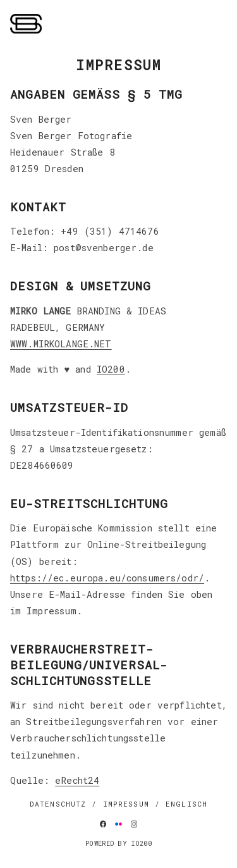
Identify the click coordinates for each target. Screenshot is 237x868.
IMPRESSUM (126, 804)
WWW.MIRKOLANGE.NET (61, 344)
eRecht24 (77, 780)
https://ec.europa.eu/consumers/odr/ (107, 578)
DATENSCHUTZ (58, 804)
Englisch (186, 804)
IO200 (111, 369)
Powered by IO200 (118, 843)
